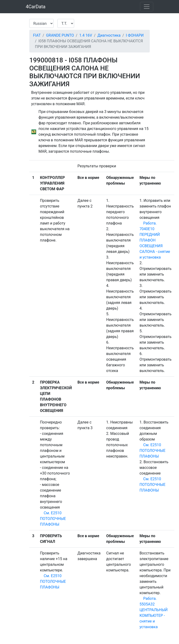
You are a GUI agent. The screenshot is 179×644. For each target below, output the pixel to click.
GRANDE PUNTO (60, 35)
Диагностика (109, 35)
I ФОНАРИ (135, 35)
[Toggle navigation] (147, 7)
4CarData (36, 7)
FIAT (37, 35)
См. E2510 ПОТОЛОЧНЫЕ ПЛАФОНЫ (53, 519)
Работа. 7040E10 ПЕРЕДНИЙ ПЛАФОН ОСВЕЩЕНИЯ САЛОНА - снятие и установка (155, 240)
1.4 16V (86, 35)
